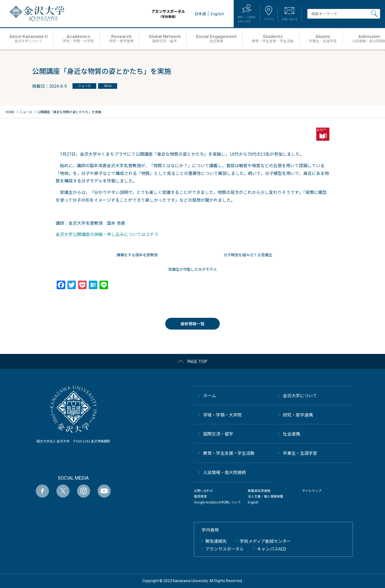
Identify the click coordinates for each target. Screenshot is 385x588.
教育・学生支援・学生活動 (229, 453)
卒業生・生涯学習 (300, 453)
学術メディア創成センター (265, 541)
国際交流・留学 (218, 434)
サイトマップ (312, 490)
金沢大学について (300, 395)
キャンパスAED (272, 549)
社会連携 (291, 434)
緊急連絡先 (216, 541)
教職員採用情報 (259, 490)
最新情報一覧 (192, 324)
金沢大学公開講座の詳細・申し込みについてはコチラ (107, 234)
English (253, 502)
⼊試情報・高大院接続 (225, 472)
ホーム (210, 395)
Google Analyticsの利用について (217, 502)
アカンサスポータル (152, 14)
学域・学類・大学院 (222, 415)
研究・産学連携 (298, 415)
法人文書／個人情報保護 (265, 496)
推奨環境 (200, 496)
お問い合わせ (203, 490)
